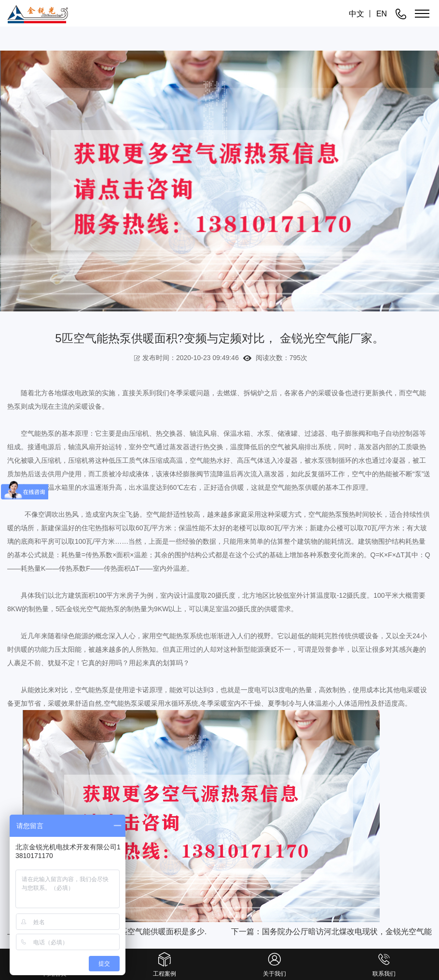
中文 (357, 14)
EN (382, 14)
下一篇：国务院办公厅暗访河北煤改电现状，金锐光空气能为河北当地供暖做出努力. (331, 934)
